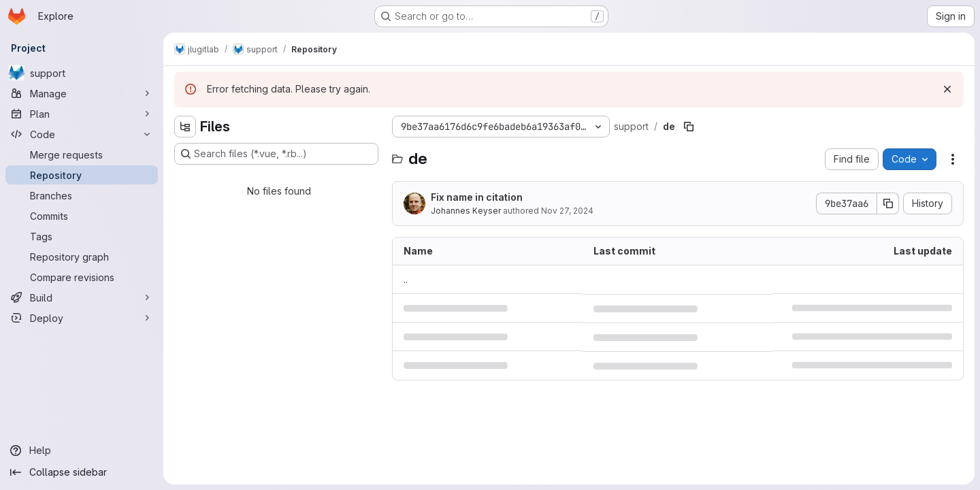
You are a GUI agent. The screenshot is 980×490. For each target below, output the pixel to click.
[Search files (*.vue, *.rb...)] (276, 154)
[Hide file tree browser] (185, 127)
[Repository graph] (82, 257)
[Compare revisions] (82, 277)
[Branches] (82, 195)
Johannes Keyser (466, 211)
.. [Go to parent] (406, 279)
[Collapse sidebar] (82, 472)
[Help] (82, 451)
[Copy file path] (689, 127)
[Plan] (82, 114)
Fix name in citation (477, 197)
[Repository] (82, 175)
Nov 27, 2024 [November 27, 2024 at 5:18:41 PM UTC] (567, 211)
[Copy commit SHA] (888, 203)
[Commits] (82, 216)
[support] (82, 73)
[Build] (82, 297)
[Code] (82, 134)
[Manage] (82, 93)
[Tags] (82, 236)
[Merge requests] (82, 154)
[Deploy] (82, 318)
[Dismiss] (947, 89)
